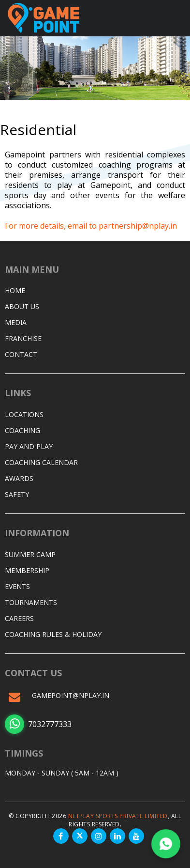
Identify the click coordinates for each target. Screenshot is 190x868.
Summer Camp (30, 554)
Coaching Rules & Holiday (53, 634)
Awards (19, 478)
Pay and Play (29, 446)
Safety (17, 494)
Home (15, 290)
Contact (21, 354)
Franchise (23, 338)
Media (16, 322)
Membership (27, 570)
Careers (19, 618)
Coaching (22, 430)
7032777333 (38, 724)
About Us (22, 306)
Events (17, 586)
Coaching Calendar (41, 462)
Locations (24, 414)
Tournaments (31, 602)
